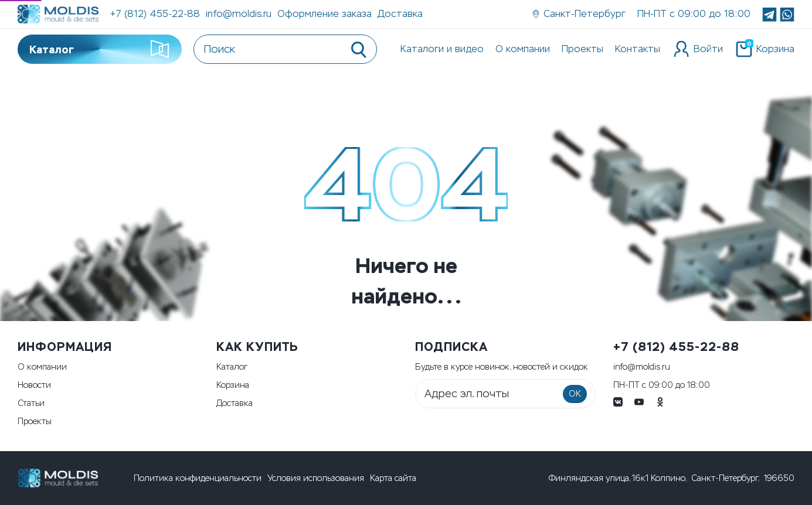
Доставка (400, 14)
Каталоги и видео (442, 49)
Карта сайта (393, 478)
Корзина (233, 385)
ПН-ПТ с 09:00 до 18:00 (662, 385)
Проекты (582, 49)
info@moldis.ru (239, 14)
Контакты (638, 49)
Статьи (31, 403)
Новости (34, 385)
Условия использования (316, 478)
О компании (523, 49)
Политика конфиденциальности (198, 478)
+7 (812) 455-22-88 (155, 14)
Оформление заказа (325, 14)
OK (575, 394)
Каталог (100, 49)
